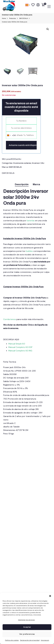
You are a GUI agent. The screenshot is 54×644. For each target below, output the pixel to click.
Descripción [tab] (22, 184)
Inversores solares (22, 163)
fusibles (29, 251)
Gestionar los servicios (26, 620)
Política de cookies (12, 640)
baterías (31, 221)
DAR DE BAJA (15, 167)
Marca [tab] (36, 184)
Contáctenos (10, 319)
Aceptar (27, 627)
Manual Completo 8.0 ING (20, 351)
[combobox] (11, 135)
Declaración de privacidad (30, 640)
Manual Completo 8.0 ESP (20, 347)
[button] (50, 596)
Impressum (45, 640)
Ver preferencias (27, 634)
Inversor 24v (38, 163)
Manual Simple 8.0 (17, 344)
